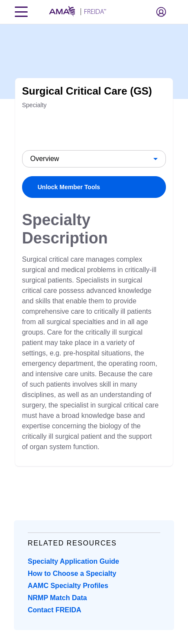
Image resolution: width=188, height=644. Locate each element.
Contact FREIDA (55, 610)
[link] (94, 187)
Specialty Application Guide (73, 561)
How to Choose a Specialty (72, 573)
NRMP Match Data (57, 598)
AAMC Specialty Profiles (68, 586)
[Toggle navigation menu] (21, 12)
